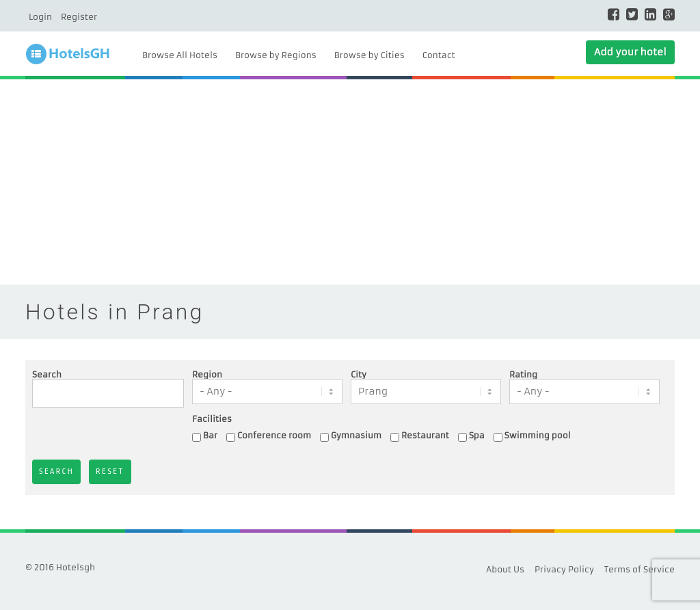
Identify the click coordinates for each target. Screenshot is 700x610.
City (359, 375)
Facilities (212, 419)
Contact (439, 55)
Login (40, 17)
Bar (210, 435)
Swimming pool (538, 435)
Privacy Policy (564, 569)
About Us (505, 569)
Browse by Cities (369, 55)
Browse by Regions (276, 55)
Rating (523, 375)
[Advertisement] (350, 182)
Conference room (274, 435)
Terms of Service (640, 569)
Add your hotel (630, 52)
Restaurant (425, 435)
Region (207, 375)
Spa (477, 435)
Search (47, 375)
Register (79, 17)
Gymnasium (356, 435)
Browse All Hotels (180, 55)
